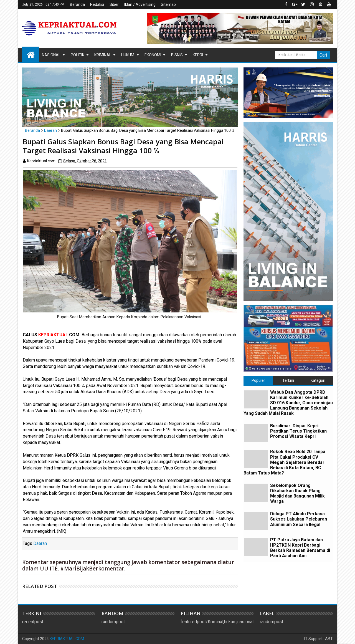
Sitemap (168, 4)
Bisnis (177, 55)
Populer (258, 380)
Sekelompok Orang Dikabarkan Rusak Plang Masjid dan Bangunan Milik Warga (297, 493)
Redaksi (97, 4)
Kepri (198, 55)
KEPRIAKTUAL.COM (67, 639)
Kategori (318, 380)
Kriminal (103, 55)
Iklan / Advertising (140, 4)
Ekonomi (153, 55)
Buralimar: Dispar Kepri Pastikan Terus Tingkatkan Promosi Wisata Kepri (298, 431)
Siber (114, 4)
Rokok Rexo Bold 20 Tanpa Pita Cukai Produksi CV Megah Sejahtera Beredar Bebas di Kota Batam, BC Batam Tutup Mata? (284, 462)
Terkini (288, 380)
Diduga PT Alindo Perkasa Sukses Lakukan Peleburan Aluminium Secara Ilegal (299, 519)
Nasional (51, 55)
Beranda (77, 4)
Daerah (40, 543)
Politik (78, 55)
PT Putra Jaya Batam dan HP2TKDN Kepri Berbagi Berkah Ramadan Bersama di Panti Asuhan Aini (300, 548)
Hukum (128, 55)
